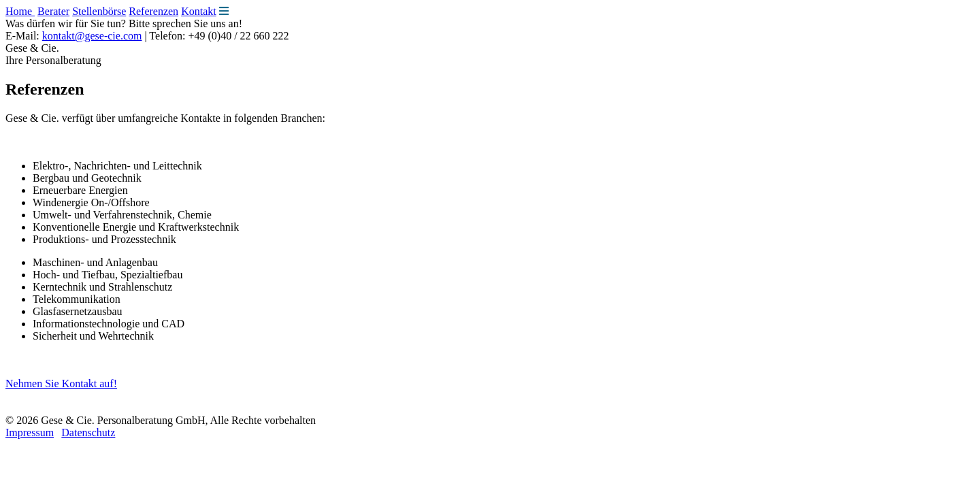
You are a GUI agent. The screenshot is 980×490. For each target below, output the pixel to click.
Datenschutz (88, 432)
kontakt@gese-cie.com (92, 36)
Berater (53, 11)
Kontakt (199, 11)
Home (20, 11)
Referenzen (153, 11)
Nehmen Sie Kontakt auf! (61, 383)
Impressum (30, 432)
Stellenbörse (99, 11)
